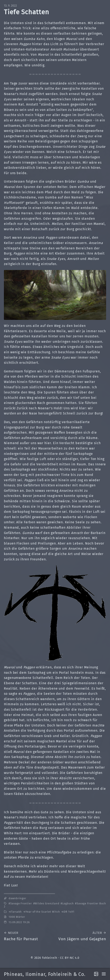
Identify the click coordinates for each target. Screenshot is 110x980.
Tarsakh (17, 912)
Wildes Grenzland (47, 903)
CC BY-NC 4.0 (70, 958)
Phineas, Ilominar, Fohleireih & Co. (45, 974)
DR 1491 (69, 912)
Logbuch (68, 903)
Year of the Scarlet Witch (43, 912)
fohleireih (50, 958)
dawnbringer (18, 898)
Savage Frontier (21, 903)
